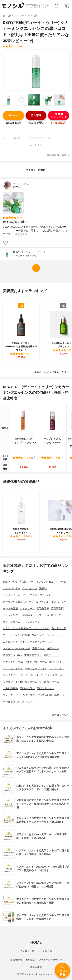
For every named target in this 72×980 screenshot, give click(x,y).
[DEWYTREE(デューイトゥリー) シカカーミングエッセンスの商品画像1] (36, 70)
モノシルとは (45, 951)
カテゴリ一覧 (27, 951)
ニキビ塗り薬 (10, 688)
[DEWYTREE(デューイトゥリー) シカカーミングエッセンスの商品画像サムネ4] (47, 100)
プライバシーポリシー (50, 960)
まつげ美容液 (10, 608)
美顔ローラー (27, 688)
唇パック (56, 615)
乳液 (15, 582)
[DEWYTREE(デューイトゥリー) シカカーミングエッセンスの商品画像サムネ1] (9, 100)
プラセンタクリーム (36, 662)
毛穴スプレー (59, 602)
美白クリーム (51, 655)
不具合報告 (36, 967)
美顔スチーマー (45, 688)
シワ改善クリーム (49, 682)
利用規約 (30, 960)
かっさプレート (26, 702)
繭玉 (20, 655)
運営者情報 (16, 960)
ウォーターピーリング (15, 695)
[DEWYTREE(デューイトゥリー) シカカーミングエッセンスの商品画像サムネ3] (34, 100)
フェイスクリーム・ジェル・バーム (23, 675)
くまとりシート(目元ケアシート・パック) (26, 628)
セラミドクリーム (13, 662)
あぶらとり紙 (59, 628)
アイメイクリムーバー (15, 595)
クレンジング (30, 588)
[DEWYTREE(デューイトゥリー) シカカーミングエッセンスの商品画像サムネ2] (21, 100)
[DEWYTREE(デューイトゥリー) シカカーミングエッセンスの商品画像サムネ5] (59, 100)
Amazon (13, 115)
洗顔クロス (38, 648)
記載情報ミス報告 (58, 155)
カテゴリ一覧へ (60, 715)
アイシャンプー (12, 615)
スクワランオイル (13, 668)
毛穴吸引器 (9, 702)
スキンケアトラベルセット (47, 635)
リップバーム (42, 615)
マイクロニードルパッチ (17, 648)
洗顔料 (43, 588)
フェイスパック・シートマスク (37, 642)
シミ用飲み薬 (22, 635)
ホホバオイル (57, 662)
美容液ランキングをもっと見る (52, 372)
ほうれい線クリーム (26, 682)
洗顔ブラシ (9, 655)
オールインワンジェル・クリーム (47, 582)
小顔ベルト (60, 695)
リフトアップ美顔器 (41, 695)
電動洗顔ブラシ (33, 655)
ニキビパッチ (10, 642)
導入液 (23, 582)
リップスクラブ (31, 622)
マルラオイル (57, 668)
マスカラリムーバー (41, 595)
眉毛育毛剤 (57, 608)
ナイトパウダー (12, 588)
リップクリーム (12, 622)
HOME (36, 942)
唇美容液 (27, 615)
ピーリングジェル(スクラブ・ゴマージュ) (26, 602)
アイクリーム (27, 608)
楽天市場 (36, 115)
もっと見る (36, 145)
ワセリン (8, 682)
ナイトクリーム (53, 675)
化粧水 (7, 582)
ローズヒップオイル (36, 668)
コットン (8, 635)
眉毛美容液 (43, 608)
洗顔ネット (53, 648)
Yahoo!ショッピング (59, 116)
